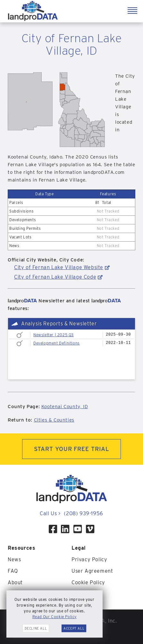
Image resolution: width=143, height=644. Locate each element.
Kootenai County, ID (65, 407)
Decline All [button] (36, 628)
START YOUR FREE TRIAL (72, 449)
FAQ (13, 571)
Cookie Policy (88, 582)
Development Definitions (57, 343)
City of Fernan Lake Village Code (55, 277)
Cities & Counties (54, 420)
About (15, 582)
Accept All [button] (74, 628)
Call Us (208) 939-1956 (71, 513)
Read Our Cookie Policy (55, 617)
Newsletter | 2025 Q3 (54, 335)
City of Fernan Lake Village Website (59, 267)
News (14, 559)
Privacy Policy (89, 559)
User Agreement (92, 571)
